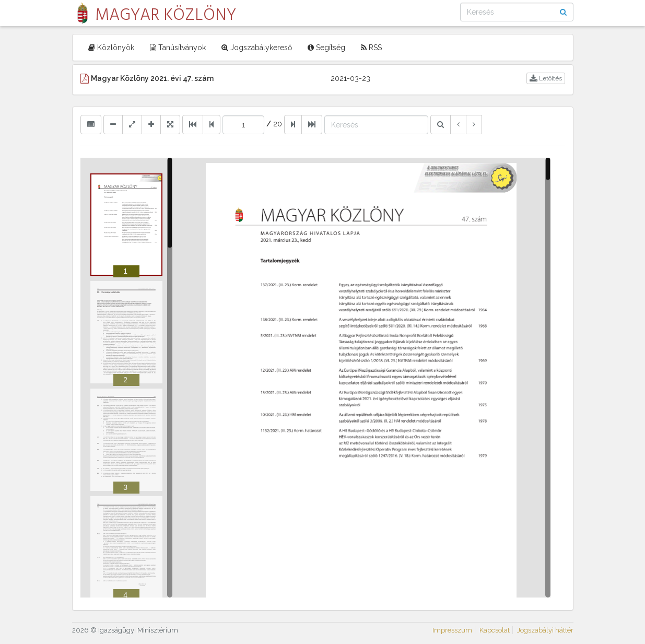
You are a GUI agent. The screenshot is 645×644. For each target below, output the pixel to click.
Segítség (326, 48)
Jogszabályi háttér (545, 630)
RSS (371, 48)
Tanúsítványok (178, 48)
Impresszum (452, 630)
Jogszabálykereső (257, 48)
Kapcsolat (495, 630)
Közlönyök (111, 48)
